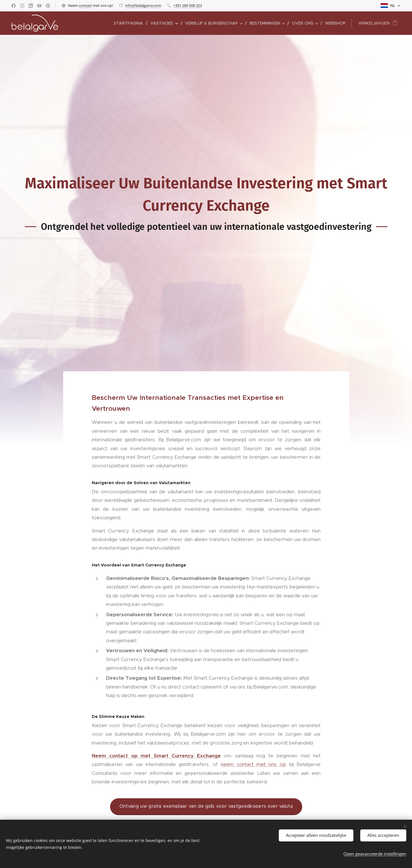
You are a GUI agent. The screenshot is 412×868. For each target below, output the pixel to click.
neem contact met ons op (253, 764)
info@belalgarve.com (143, 5)
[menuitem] (130, 23)
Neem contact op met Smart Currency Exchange (156, 755)
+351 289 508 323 (188, 5)
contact (85, 5)
